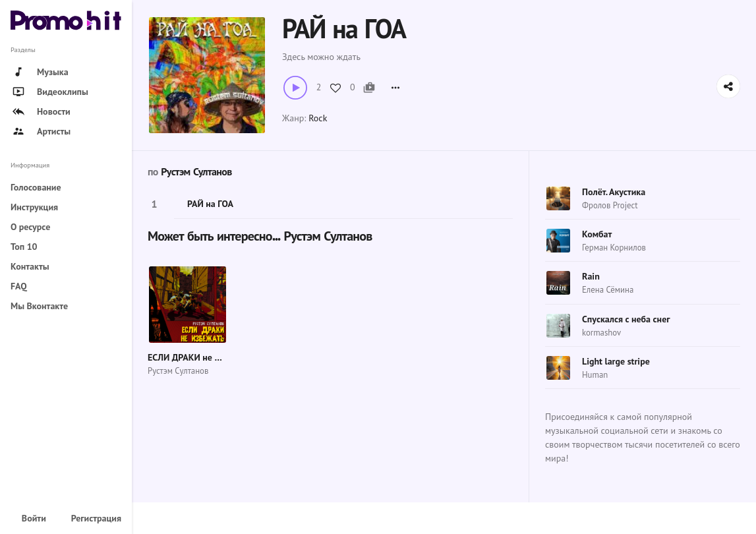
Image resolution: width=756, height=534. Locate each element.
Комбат (597, 234)
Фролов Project (610, 205)
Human (595, 375)
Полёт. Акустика (614, 192)
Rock (318, 118)
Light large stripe (616, 361)
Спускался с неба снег (626, 319)
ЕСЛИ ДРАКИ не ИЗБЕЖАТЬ (203, 357)
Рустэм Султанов (196, 172)
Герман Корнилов (614, 248)
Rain (591, 276)
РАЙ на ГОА (210, 204)
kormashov (601, 333)
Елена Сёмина (608, 290)
